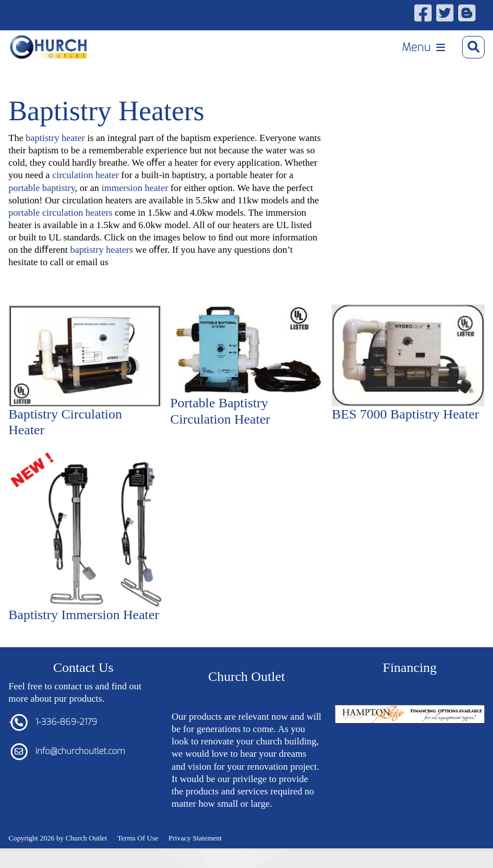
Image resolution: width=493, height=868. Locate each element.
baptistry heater (55, 138)
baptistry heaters (102, 250)
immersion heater (135, 188)
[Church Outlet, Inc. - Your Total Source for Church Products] (49, 47)
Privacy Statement (195, 838)
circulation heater (85, 175)
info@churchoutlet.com (80, 751)
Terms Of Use (138, 838)
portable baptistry (42, 188)
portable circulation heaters (60, 213)
